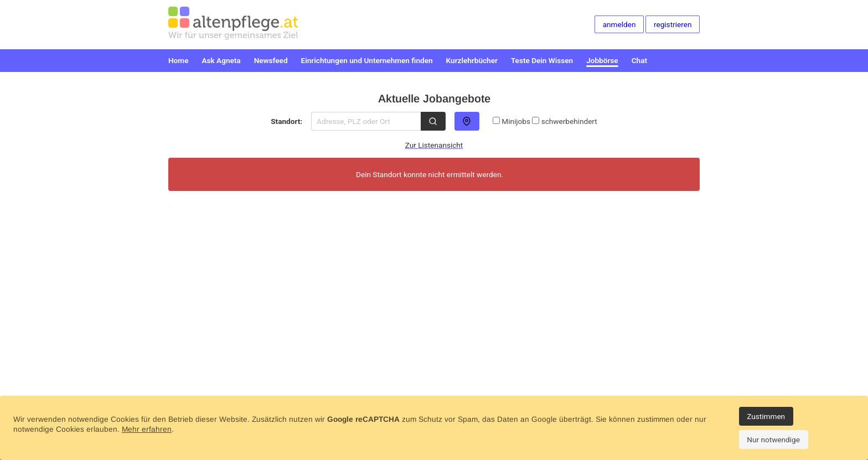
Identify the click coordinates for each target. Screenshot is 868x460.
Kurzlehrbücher (472, 60)
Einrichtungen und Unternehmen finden (367, 60)
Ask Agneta (221, 60)
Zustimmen (766, 416)
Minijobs (512, 121)
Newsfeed (271, 60)
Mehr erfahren (147, 429)
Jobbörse (602, 60)
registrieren (673, 24)
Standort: (286, 121)
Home (178, 60)
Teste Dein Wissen (542, 60)
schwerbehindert (564, 121)
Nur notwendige (773, 440)
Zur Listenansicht (434, 145)
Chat (639, 60)
